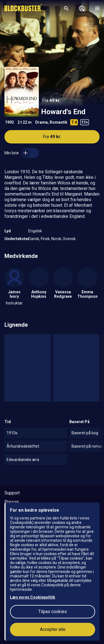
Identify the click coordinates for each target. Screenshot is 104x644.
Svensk (69, 239)
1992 (9, 122)
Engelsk (35, 231)
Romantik (59, 122)
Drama (41, 122)
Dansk (34, 239)
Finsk (45, 239)
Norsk (56, 239)
